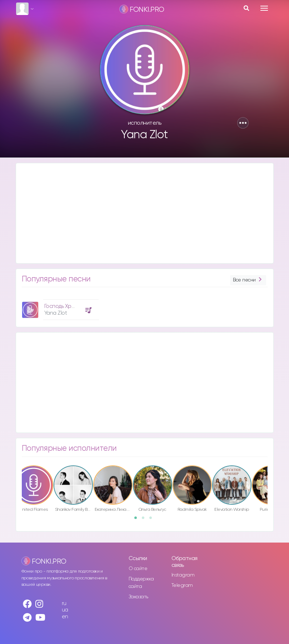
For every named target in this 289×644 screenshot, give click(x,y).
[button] (243, 123)
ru (64, 603)
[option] (59, 307)
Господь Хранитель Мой (74, 306)
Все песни (248, 280)
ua (65, 610)
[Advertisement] (145, 213)
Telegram (182, 585)
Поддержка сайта (141, 583)
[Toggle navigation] (264, 8)
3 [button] (153, 520)
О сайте (138, 569)
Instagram (183, 575)
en (65, 617)
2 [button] (145, 520)
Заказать (138, 597)
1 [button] (138, 520)
